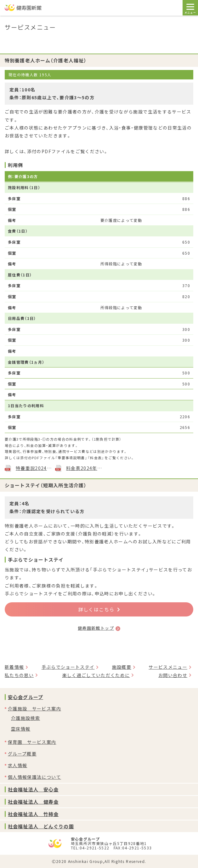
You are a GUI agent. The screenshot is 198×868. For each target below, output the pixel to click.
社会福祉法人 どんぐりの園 (41, 826)
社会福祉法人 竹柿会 (33, 814)
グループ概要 (22, 754)
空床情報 (21, 729)
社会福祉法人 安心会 (33, 789)
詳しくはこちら (99, 609)
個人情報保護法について (34, 777)
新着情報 (14, 667)
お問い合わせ (173, 675)
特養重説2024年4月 (34, 468)
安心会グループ (25, 697)
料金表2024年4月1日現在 (84, 468)
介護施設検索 (25, 718)
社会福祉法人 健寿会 (33, 802)
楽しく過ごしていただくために (96, 675)
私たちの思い (19, 675)
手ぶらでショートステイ (68, 667)
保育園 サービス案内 (32, 742)
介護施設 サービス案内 (34, 709)
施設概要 (122, 667)
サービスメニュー (168, 667)
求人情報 (17, 765)
